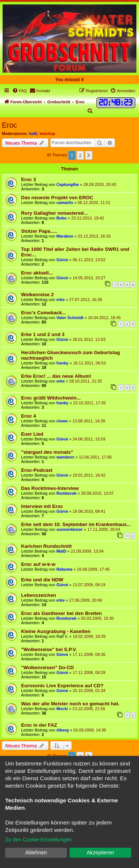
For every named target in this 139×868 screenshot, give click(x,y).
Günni (62, 260)
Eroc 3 (28, 179)
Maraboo (65, 236)
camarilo (65, 203)
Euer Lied (32, 434)
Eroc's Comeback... (43, 313)
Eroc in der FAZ (39, 725)
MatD (61, 551)
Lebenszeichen (39, 595)
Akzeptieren (101, 853)
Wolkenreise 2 (37, 295)
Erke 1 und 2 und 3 (43, 334)
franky (62, 363)
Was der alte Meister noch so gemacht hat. (70, 704)
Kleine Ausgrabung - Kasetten (56, 631)
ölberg (62, 730)
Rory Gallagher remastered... (54, 213)
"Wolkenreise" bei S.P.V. (49, 649)
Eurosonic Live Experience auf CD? (62, 686)
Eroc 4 (28, 416)
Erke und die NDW (42, 580)
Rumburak (66, 493)
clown (62, 421)
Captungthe (67, 184)
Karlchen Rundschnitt (46, 546)
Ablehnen (36, 853)
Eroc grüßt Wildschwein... (51, 398)
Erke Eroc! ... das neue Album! (56, 376)
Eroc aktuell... (37, 273)
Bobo (61, 218)
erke (60, 300)
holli (33, 134)
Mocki (62, 709)
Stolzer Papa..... (39, 231)
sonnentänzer (69, 529)
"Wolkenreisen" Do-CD (48, 668)
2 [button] (80, 155)
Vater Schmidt (70, 318)
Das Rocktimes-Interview (50, 488)
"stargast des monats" (47, 452)
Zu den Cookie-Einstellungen (38, 840)
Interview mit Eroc (42, 506)
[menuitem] (20, 91)
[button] (89, 155)
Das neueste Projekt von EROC (57, 198)
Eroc (9, 125)
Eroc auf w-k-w (38, 564)
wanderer (65, 457)
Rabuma (64, 569)
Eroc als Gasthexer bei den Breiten (61, 613)
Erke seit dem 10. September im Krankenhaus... (76, 524)
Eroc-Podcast (37, 470)
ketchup (47, 134)
